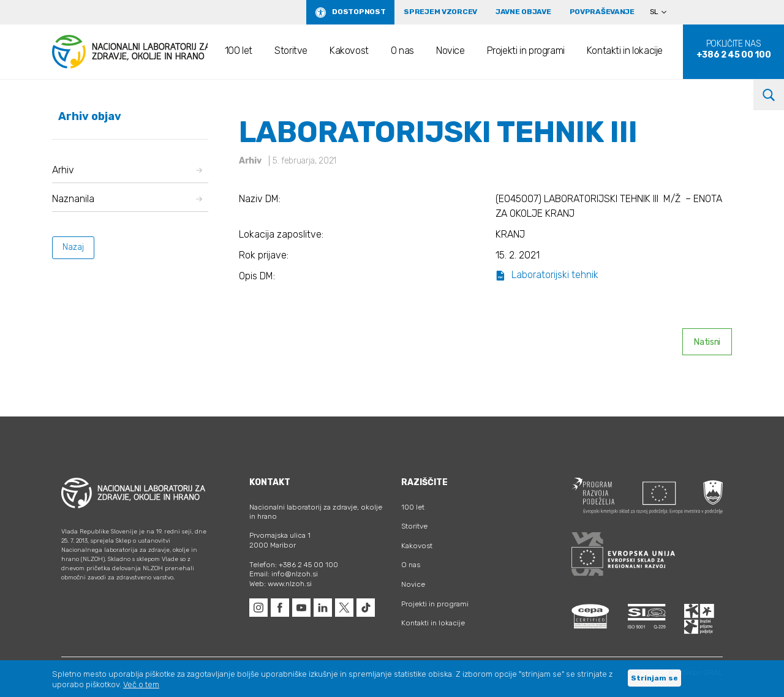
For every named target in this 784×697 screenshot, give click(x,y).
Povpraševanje (602, 12)
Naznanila (127, 199)
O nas (402, 51)
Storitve (291, 51)
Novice (450, 51)
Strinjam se (654, 678)
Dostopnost (359, 12)
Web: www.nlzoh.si (281, 584)
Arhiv (127, 170)
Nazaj (73, 247)
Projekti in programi (526, 51)
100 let (239, 51)
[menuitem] (663, 12)
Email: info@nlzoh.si (284, 574)
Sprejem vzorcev (440, 12)
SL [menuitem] (654, 12)
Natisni (707, 342)
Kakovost (349, 51)
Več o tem (141, 684)
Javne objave (523, 12)
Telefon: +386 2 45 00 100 (294, 565)
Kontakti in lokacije (625, 51)
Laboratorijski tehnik (547, 275)
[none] (663, 12)
